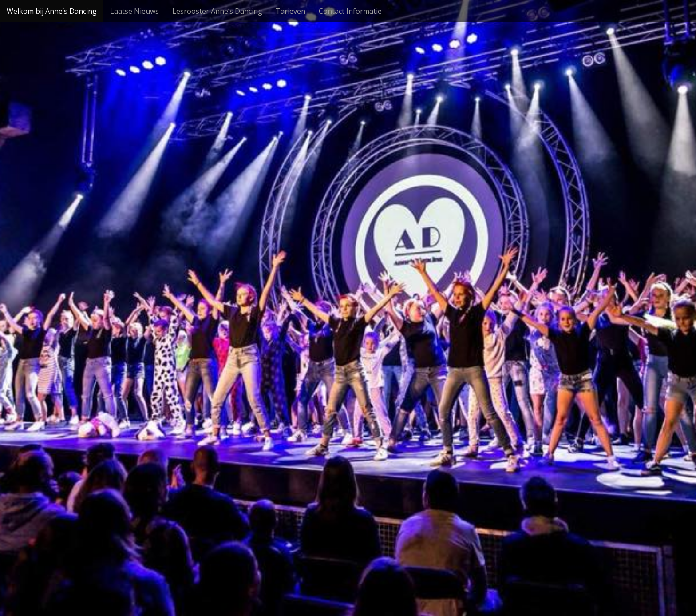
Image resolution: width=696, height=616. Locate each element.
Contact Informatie (350, 11)
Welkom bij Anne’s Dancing (52, 11)
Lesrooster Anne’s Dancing (217, 11)
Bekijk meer (348, 339)
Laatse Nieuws (134, 11)
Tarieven (291, 11)
